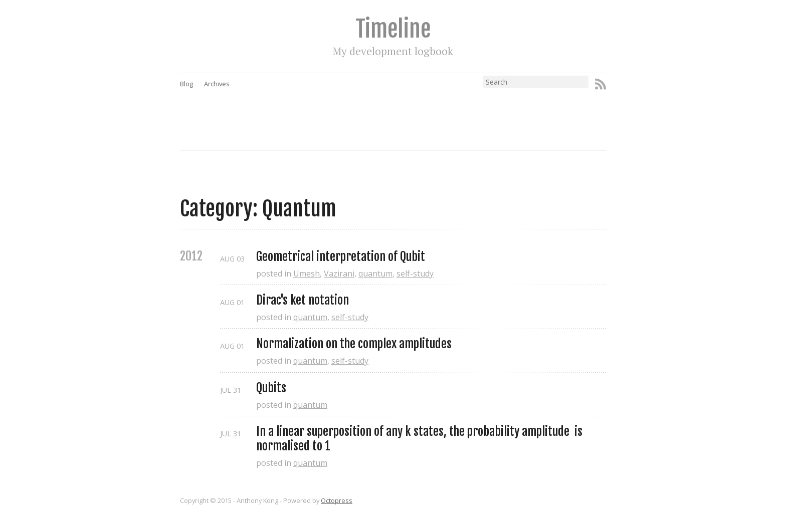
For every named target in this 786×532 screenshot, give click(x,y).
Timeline (393, 29)
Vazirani (339, 274)
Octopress (337, 500)
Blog (186, 84)
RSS (601, 84)
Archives (217, 84)
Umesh (307, 274)
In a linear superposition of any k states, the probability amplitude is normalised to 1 (421, 439)
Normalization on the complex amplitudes (354, 344)
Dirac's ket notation (303, 300)
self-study (415, 274)
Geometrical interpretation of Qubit (341, 257)
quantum (375, 274)
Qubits (271, 388)
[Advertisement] (412, 111)
